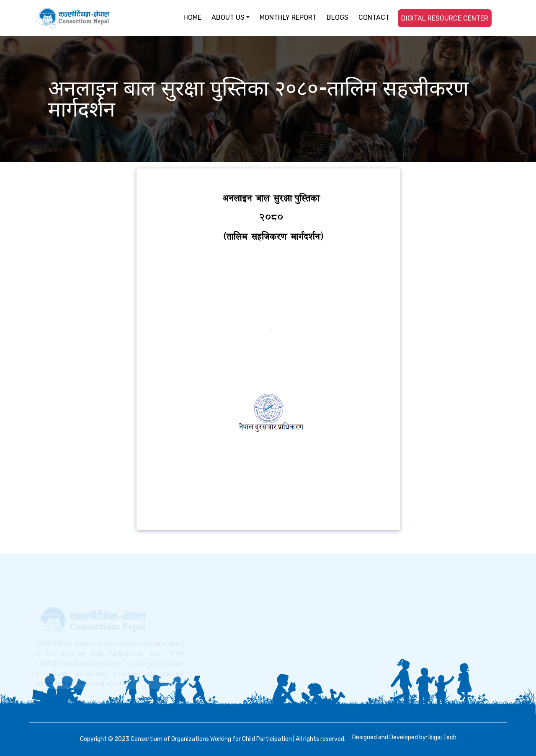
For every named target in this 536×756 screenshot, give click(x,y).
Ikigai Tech (442, 737)
